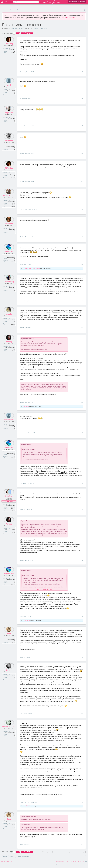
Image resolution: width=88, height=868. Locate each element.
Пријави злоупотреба (53, 866)
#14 (82, 510)
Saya (9, 640)
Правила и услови (66, 866)
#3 (82, 126)
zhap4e (9, 319)
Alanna (31, 268)
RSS (86, 863)
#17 (82, 659)
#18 (82, 715)
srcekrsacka (9, 425)
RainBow (9, 501)
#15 (82, 562)
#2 (82, 98)
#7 (82, 237)
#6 (82, 209)
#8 (82, 265)
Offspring (35, 28)
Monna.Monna (9, 201)
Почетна (73, 863)
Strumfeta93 (26, 622)
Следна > (29, 33)
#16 (82, 618)
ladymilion (9, 118)
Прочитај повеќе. (68, 18)
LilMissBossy (9, 287)
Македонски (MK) (6, 863)
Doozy (9, 677)
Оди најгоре (81, 863)
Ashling (9, 347)
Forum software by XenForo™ (17, 866)
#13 (82, 483)
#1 (82, 72)
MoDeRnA (9, 229)
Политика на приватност (80, 866)
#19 (82, 804)
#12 (82, 433)
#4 (82, 154)
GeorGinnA (26, 406)
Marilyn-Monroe (9, 733)
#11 (82, 403)
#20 (82, 846)
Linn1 (9, 90)
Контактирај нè (60, 863)
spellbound (9, 145)
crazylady (25, 268)
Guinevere (37, 268)
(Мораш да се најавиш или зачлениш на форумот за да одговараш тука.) (64, 853)
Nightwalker (9, 256)
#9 (82, 301)
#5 (82, 181)
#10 (82, 327)
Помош (68, 863)
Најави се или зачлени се (77, 1)
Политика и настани (17, 28)
